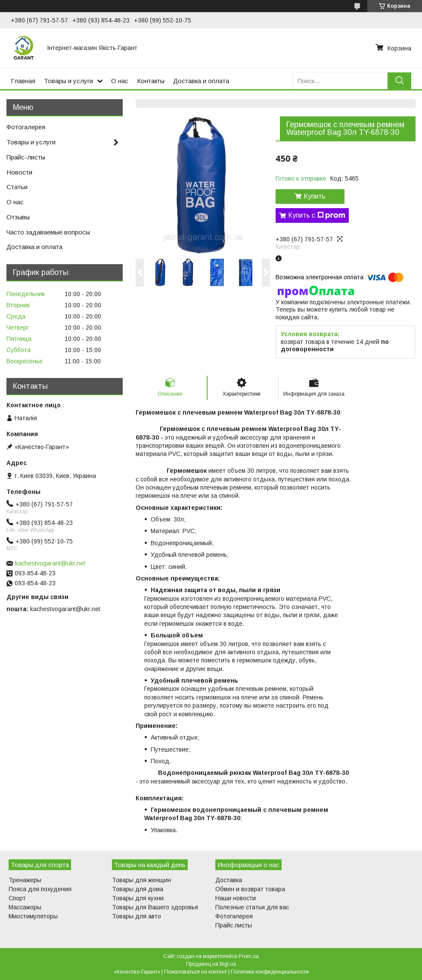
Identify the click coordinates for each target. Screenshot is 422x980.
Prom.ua (249, 956)
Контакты (151, 81)
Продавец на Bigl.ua (211, 964)
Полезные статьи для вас (252, 907)
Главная (23, 81)
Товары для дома (138, 889)
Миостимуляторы (33, 916)
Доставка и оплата (201, 81)
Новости (19, 172)
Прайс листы (234, 925)
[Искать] (399, 81)
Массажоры (25, 907)
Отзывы (18, 217)
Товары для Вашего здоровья (155, 907)
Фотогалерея (26, 127)
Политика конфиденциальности (270, 972)
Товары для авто (137, 916)
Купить (315, 196)
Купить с (317, 215)
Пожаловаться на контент (195, 972)
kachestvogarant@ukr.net (50, 563)
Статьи (17, 187)
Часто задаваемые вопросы (48, 232)
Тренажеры (25, 880)
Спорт (17, 898)
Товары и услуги (68, 81)
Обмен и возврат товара (250, 889)
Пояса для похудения (40, 889)
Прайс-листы (26, 157)
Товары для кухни (138, 898)
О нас (120, 81)
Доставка (229, 880)
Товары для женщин (141, 880)
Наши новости (236, 898)
